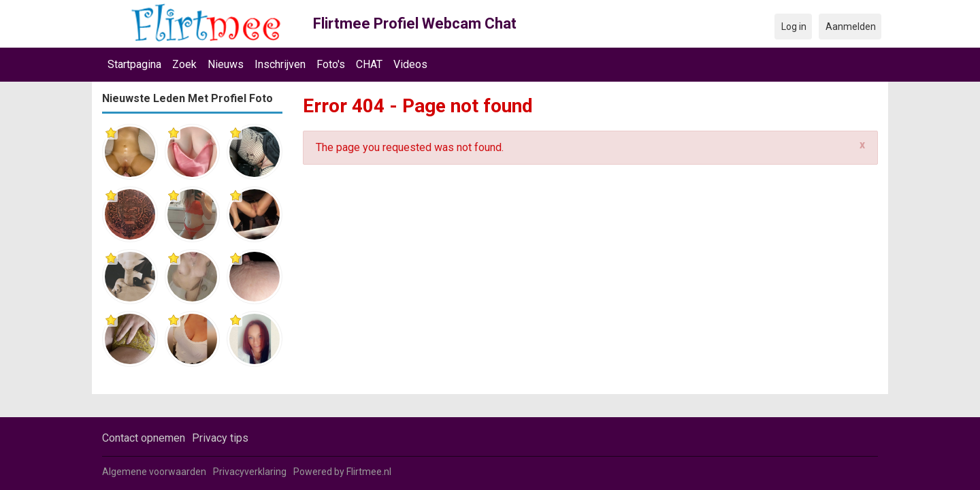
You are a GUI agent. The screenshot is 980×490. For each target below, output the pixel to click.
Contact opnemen (144, 438)
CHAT (369, 64)
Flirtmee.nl (369, 472)
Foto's (331, 64)
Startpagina (134, 64)
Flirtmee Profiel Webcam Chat (415, 23)
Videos (410, 64)
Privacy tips (220, 438)
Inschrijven (280, 64)
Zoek (184, 64)
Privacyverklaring (250, 472)
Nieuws (226, 64)
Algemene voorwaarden (154, 472)
